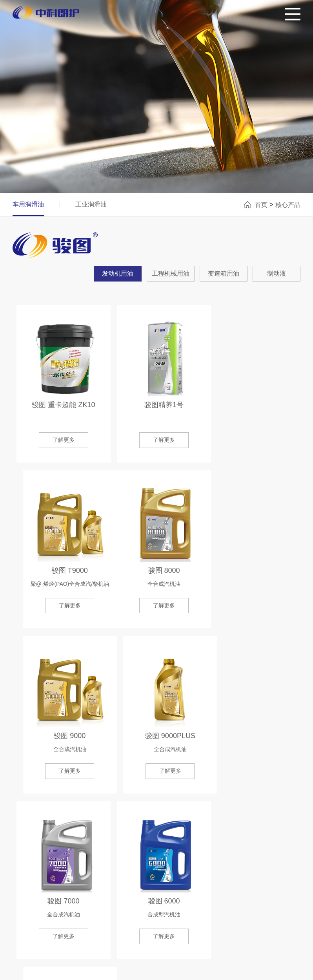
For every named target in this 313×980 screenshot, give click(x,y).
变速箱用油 (224, 273)
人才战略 (227, 893)
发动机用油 (118, 273)
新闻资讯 (190, 893)
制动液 (277, 273)
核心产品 (288, 205)
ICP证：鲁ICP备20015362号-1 (173, 970)
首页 (261, 205)
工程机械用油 (171, 273)
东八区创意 (287, 970)
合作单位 (154, 893)
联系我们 (263, 893)
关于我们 (40, 893)
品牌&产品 (79, 893)
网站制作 (258, 970)
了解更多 (156, 808)
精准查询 (117, 893)
